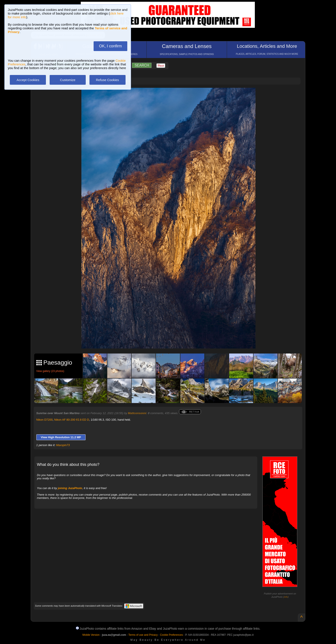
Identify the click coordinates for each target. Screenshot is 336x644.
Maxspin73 (63, 445)
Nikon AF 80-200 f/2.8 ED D (72, 420)
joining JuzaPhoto (70, 488)
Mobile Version (91, 635)
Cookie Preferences (171, 635)
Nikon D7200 (45, 420)
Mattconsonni (137, 413)
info (286, 597)
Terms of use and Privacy (143, 635)
